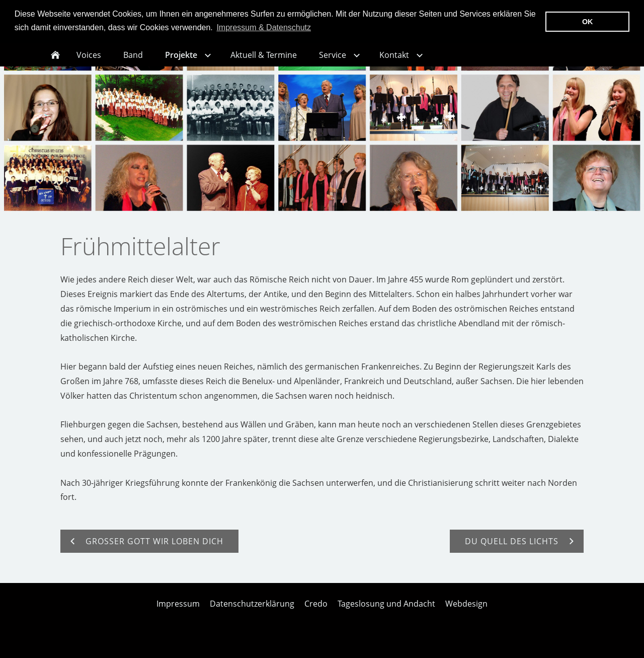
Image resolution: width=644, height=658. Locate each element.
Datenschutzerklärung (252, 611)
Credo (316, 611)
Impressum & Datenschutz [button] (264, 27)
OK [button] (588, 22)
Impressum (178, 611)
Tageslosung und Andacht (386, 611)
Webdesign (466, 611)
